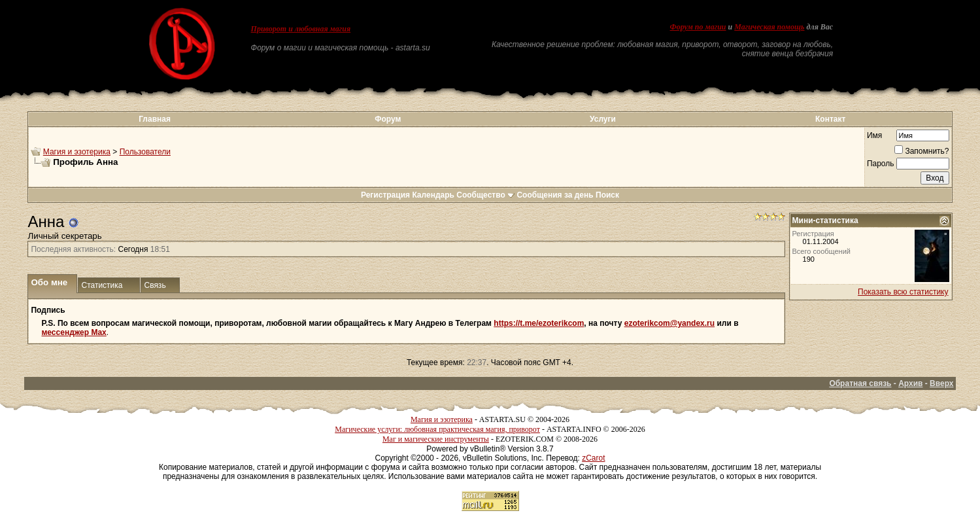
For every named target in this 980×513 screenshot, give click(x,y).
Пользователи (145, 152)
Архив (910, 383)
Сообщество (485, 195)
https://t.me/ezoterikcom (539, 323)
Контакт (830, 119)
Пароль (881, 164)
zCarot (593, 458)
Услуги (603, 119)
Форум (388, 119)
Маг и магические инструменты (436, 439)
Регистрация (385, 195)
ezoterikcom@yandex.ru (669, 323)
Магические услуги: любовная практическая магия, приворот (437, 429)
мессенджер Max (74, 332)
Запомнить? (921, 151)
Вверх (941, 383)
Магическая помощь (769, 27)
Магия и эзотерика (77, 152)
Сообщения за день (555, 195)
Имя (874, 135)
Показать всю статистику (903, 292)
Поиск (607, 195)
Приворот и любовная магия (301, 29)
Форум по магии (698, 27)
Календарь (433, 195)
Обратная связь (860, 383)
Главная (155, 119)
